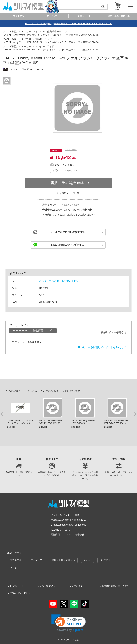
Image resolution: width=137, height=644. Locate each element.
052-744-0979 (63, 530)
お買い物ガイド (47, 586)
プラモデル (16, 560)
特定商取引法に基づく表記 (115, 586)
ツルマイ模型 (72, 640)
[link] (69, 623)
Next (135, 414)
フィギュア (36, 560)
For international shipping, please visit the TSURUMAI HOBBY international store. (69, 23)
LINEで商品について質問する (68, 245)
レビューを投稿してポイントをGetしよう (104, 347)
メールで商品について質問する (68, 232)
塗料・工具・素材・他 (63, 560)
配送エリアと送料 (72, 205)
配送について (73, 171)
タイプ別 (105, 560)
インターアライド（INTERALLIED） (60, 281)
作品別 (87, 560)
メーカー (14, 568)
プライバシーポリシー (21, 593)
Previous (2, 414)
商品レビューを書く (112, 332)
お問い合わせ (78, 586)
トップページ (16, 586)
